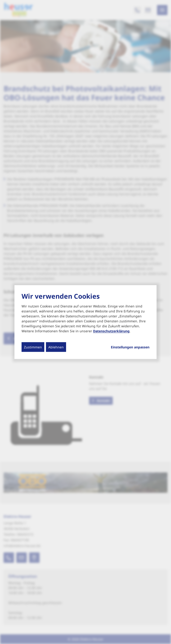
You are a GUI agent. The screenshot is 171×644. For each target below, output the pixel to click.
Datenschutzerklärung (111, 331)
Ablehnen (56, 347)
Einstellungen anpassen (130, 347)
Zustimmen (33, 347)
